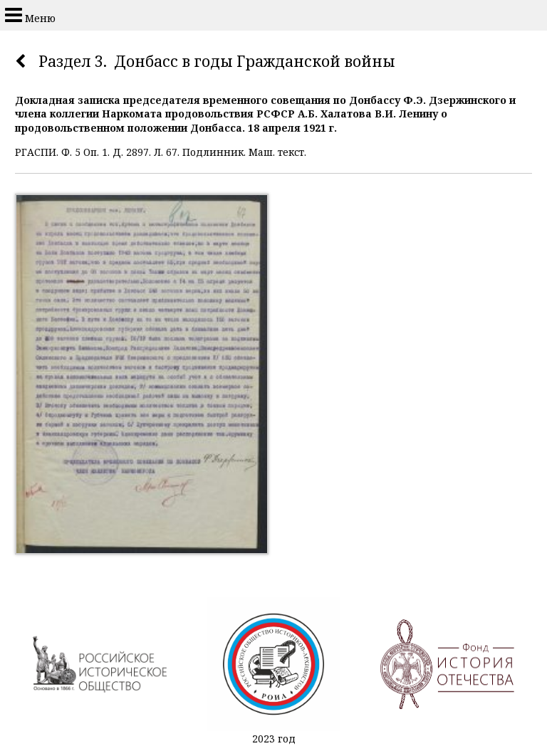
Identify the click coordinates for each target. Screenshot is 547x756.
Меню (30, 15)
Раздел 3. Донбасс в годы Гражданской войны (217, 61)
